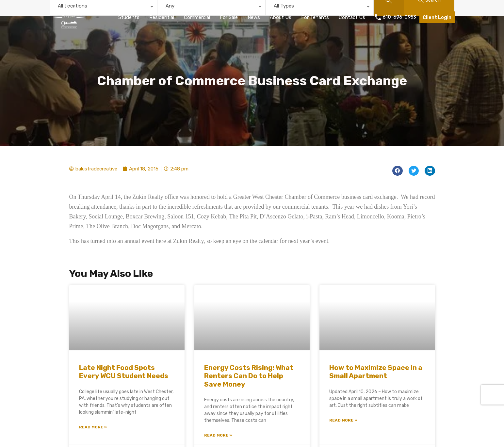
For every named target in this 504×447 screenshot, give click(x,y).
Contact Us (352, 17)
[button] (398, 171)
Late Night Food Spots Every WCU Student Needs (124, 372)
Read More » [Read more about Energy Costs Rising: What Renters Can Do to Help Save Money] (218, 435)
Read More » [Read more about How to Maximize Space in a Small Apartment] (343, 420)
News (254, 17)
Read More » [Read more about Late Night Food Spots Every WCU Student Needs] (93, 427)
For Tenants (315, 17)
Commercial (197, 17)
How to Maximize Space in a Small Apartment (376, 372)
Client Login (437, 17)
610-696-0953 (399, 17)
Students (129, 17)
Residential (162, 17)
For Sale (229, 17)
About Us (281, 17)
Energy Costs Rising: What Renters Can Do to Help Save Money (249, 376)
